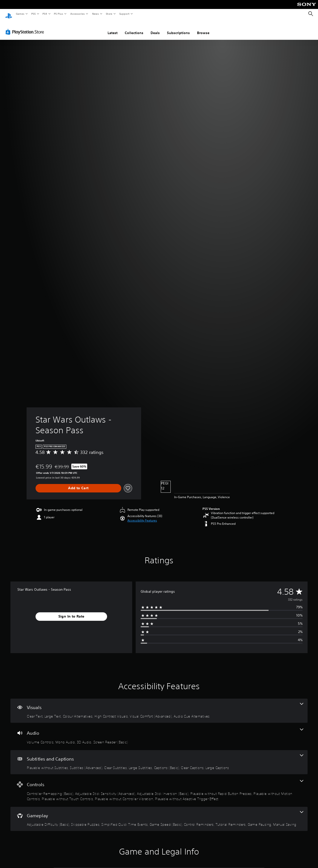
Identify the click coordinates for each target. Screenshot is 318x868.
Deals (155, 28)
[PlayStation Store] (26, 27)
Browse (203, 28)
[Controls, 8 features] (159, 786)
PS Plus (59, 14)
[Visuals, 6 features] (159, 706)
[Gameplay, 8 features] (159, 814)
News (96, 14)
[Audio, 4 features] (159, 732)
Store (109, 14)
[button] (142, 516)
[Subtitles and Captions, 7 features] (159, 758)
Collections (134, 28)
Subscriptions (178, 28)
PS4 (45, 14)
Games (20, 14)
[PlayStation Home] (9, 14)
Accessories (77, 14)
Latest (113, 28)
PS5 (33, 14)
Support (124, 14)
